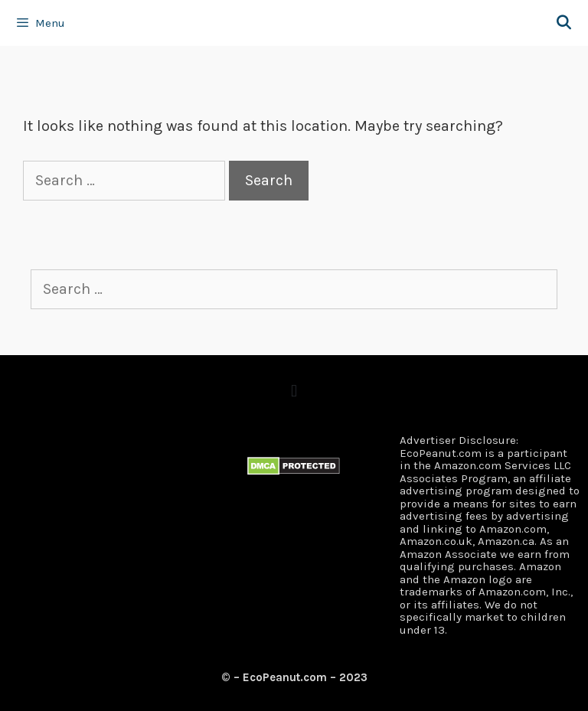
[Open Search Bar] (564, 23)
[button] (294, 391)
